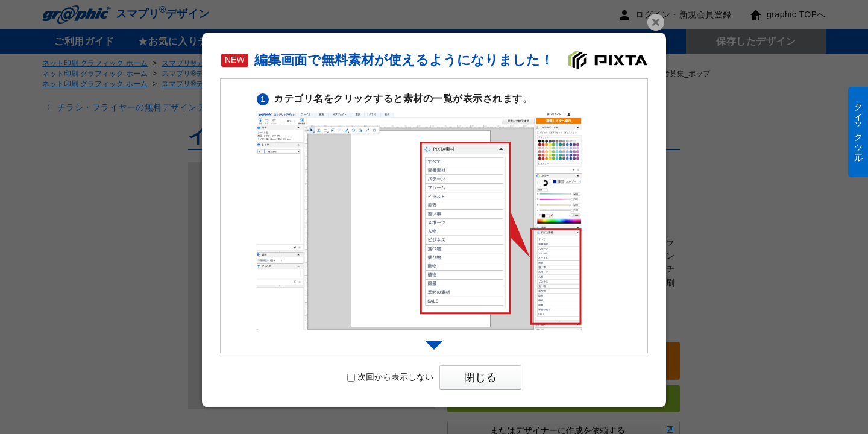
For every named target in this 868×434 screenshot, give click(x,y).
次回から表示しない (390, 377)
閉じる (480, 377)
